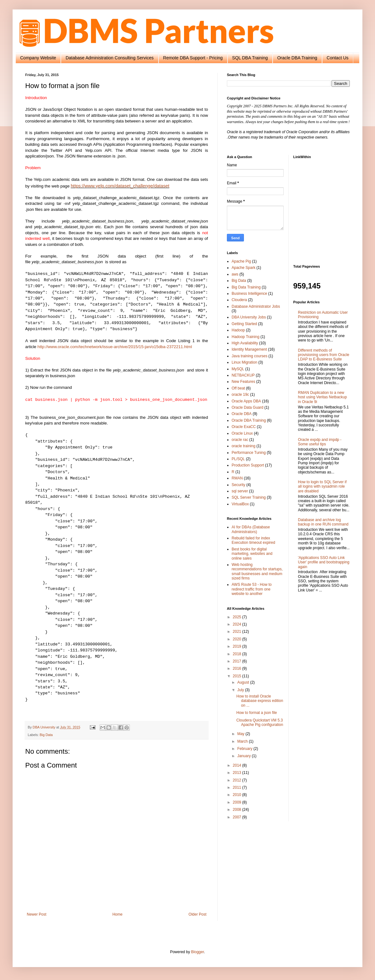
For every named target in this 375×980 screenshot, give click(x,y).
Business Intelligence (249, 294)
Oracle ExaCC (244, 427)
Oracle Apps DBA (246, 401)
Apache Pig (241, 261)
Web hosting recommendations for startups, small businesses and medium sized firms (257, 571)
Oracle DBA (242, 414)
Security (238, 485)
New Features (243, 382)
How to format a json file (257, 713)
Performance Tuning (249, 453)
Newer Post (37, 914)
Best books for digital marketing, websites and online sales (252, 554)
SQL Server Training (249, 497)
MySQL (238, 369)
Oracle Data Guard (248, 407)
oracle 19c (240, 395)
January (245, 756)
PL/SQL (238, 459)
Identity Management (249, 349)
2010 (238, 795)
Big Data (46, 735)
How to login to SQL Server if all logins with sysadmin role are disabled (322, 487)
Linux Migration (244, 362)
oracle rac (240, 440)
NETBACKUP (243, 375)
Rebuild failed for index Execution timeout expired (253, 540)
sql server (240, 491)
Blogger (197, 952)
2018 (238, 654)
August (244, 682)
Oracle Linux (242, 433)
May (241, 734)
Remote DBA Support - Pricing (193, 58)
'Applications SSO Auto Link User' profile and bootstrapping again (324, 562)
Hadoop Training (245, 337)
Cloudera (239, 300)
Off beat (238, 388)
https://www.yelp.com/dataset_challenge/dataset (120, 186)
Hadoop (238, 330)
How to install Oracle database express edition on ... (260, 701)
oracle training (243, 446)
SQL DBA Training (250, 58)
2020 (238, 639)
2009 (238, 802)
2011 (238, 787)
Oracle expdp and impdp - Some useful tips (320, 442)
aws (235, 274)
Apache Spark (243, 268)
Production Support (248, 465)
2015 (238, 676)
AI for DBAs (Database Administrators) (251, 529)
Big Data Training (246, 287)
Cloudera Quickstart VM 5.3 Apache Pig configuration (260, 722)
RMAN (237, 478)
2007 (238, 817)
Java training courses (249, 356)
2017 (238, 661)
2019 (238, 646)
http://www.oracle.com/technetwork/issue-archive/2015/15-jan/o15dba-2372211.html (115, 347)
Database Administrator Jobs (256, 306)
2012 (238, 780)
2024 (238, 624)
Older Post (197, 914)
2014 (238, 765)
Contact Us (338, 58)
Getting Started (244, 324)
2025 (238, 617)
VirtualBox (240, 504)
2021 (238, 632)
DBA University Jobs (249, 317)
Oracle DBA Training (297, 58)
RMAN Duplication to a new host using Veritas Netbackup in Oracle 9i (323, 397)
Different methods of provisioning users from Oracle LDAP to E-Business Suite (324, 355)
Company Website (38, 58)
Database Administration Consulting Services (110, 58)
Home (118, 914)
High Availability (245, 343)
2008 (238, 810)
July (241, 690)
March (243, 741)
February (245, 749)
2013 (238, 773)
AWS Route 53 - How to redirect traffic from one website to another (252, 589)
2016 (238, 668)
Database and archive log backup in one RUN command (323, 522)
